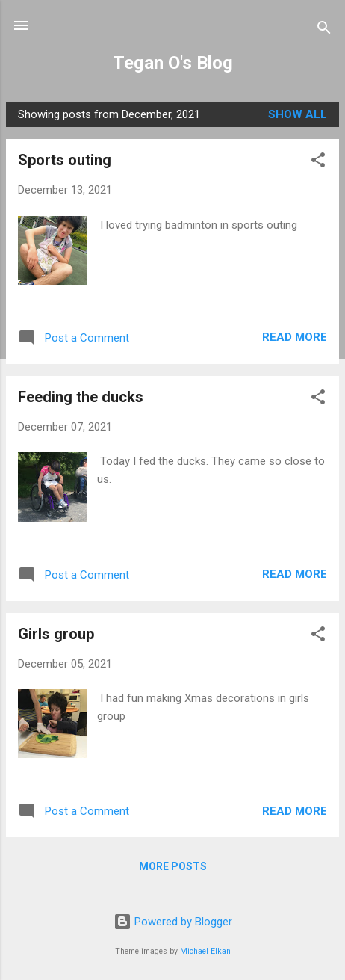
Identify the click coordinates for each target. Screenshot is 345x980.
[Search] (324, 30)
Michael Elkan (205, 951)
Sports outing (65, 160)
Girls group (56, 634)
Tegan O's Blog (173, 63)
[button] (318, 163)
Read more (295, 337)
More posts (173, 866)
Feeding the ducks (81, 397)
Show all (298, 114)
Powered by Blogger (173, 922)
